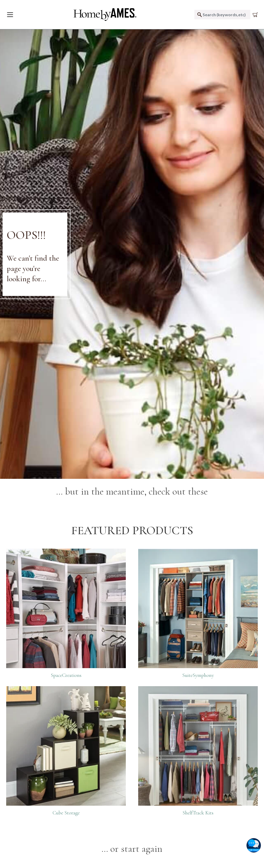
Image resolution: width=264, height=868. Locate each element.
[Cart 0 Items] (256, 15)
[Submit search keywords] (200, 15)
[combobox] (222, 15)
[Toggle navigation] (10, 15)
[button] (254, 845)
